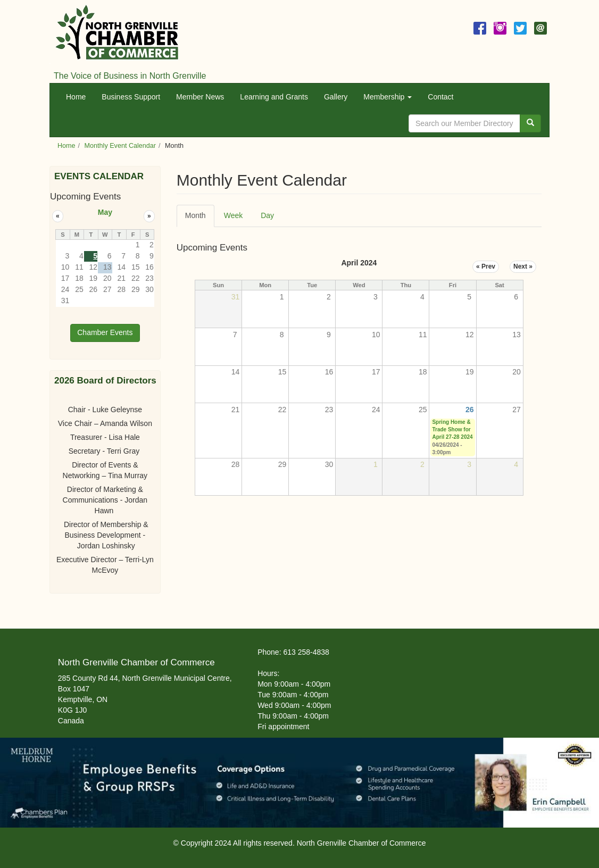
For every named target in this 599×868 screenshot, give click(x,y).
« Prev (486, 266)
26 (470, 410)
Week (234, 215)
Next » (523, 266)
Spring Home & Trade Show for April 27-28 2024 (452, 430)
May (105, 212)
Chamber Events (105, 332)
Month (200, 219)
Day (267, 215)
